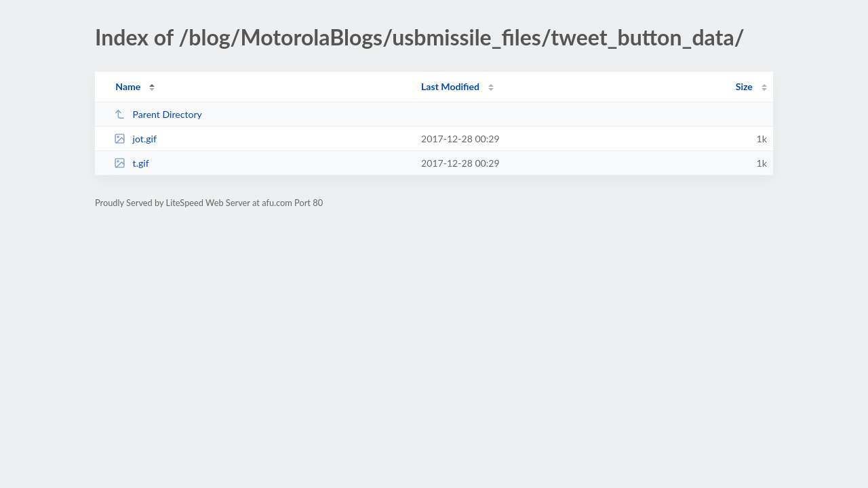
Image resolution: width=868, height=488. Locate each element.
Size (744, 86)
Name (128, 86)
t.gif (131, 163)
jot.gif (135, 139)
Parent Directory (158, 114)
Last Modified (450, 86)
